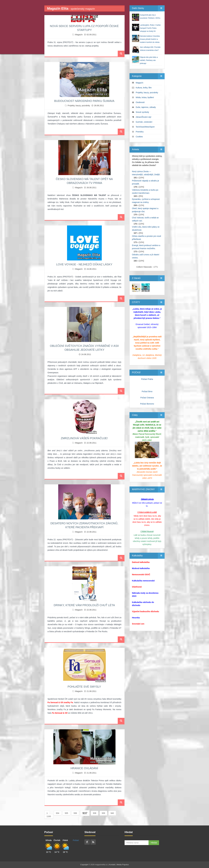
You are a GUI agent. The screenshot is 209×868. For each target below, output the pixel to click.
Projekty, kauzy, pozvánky (79, 106)
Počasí (76, 840)
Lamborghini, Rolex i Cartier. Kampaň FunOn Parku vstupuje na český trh (150, 28)
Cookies (139, 137)
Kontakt (112, 865)
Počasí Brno (147, 391)
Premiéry (140, 132)
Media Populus (123, 865)
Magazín (79, 35)
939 (103, 813)
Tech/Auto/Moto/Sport (145, 127)
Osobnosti (140, 102)
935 (66, 813)
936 (75, 813)
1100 (49, 816)
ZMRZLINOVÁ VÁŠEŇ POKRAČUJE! (84, 438)
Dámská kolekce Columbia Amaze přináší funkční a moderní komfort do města (150, 39)
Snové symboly (142, 112)
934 (58, 813)
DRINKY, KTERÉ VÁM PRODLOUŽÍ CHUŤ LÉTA (84, 605)
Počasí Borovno (147, 404)
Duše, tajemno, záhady (146, 107)
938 (95, 813)
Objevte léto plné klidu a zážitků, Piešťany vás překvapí (149, 60)
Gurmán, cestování (144, 122)
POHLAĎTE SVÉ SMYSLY (84, 687)
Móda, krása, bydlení (145, 97)
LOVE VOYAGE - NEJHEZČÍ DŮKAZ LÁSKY (84, 264)
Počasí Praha (147, 379)
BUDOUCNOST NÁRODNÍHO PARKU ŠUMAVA (84, 101)
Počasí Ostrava (147, 398)
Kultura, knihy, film (144, 88)
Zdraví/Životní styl (143, 117)
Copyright (84, 865)
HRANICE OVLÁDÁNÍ (84, 768)
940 (112, 813)
